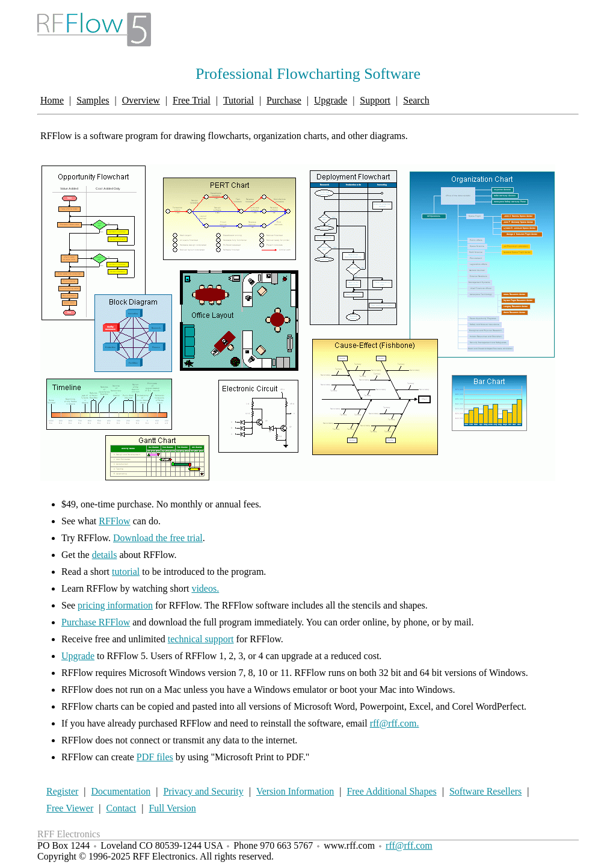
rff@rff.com (409, 845)
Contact (121, 808)
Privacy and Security (203, 791)
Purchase (284, 100)
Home (52, 100)
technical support (201, 639)
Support (375, 100)
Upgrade (331, 100)
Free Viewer (70, 808)
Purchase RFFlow (96, 622)
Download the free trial (158, 538)
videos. (205, 588)
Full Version (172, 808)
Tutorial (239, 100)
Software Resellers (485, 791)
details (105, 555)
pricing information (115, 605)
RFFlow (114, 521)
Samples (93, 100)
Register (62, 791)
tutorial (126, 572)
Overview (141, 100)
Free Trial (192, 100)
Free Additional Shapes (391, 791)
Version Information (295, 791)
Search (416, 100)
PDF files (155, 757)
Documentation (121, 791)
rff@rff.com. (395, 723)
